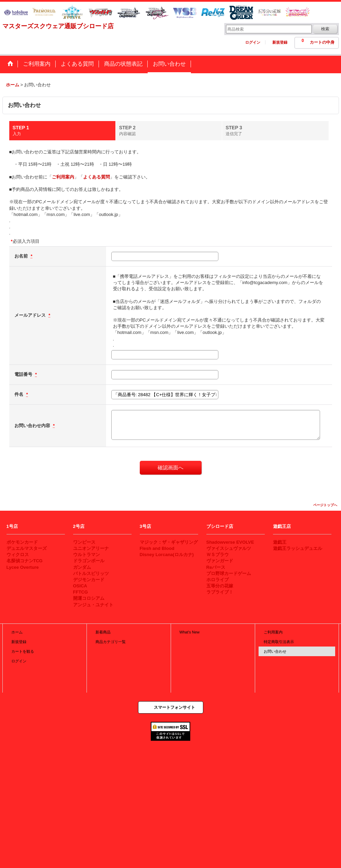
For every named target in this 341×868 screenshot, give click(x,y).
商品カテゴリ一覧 (111, 642)
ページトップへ (325, 505)
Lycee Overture (23, 567)
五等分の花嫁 (220, 586)
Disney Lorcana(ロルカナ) (167, 555)
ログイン (253, 42)
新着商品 (103, 632)
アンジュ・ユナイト (93, 605)
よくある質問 (96, 177)
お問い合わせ (275, 651)
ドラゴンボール (89, 561)
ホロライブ (218, 580)
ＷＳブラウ (218, 555)
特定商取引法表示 (279, 642)
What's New (190, 632)
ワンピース (84, 542)
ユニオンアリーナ (91, 548)
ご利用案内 (63, 177)
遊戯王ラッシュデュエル (298, 548)
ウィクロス (18, 555)
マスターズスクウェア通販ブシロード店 (58, 26)
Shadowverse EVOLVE (230, 542)
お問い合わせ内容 (33, 426)
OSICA (80, 586)
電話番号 (24, 374)
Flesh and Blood (157, 548)
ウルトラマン (87, 555)
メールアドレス (31, 315)
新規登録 (280, 42)
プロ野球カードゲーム (229, 573)
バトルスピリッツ (91, 573)
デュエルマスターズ (27, 548)
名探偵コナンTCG (25, 561)
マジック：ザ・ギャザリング (169, 542)
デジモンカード (89, 580)
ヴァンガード (220, 561)
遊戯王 (280, 542)
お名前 (22, 256)
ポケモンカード (22, 542)
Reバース (216, 567)
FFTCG (81, 592)
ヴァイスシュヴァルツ (229, 548)
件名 (20, 394)
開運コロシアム (89, 598)
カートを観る (23, 651)
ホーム (17, 632)
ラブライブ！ (220, 592)
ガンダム (82, 567)
